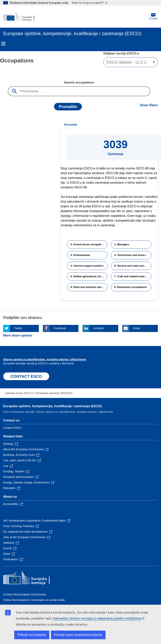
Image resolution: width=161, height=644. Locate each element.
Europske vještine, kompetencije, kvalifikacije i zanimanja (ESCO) (52, 406)
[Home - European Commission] (22, 17)
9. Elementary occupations (131, 287)
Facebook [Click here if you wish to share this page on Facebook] (60, 328)
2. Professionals (80, 255)
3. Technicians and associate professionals (133, 255)
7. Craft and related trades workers (133, 276)
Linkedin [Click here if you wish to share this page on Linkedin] (99, 328)
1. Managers (122, 244)
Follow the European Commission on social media (34, 600)
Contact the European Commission (25, 594)
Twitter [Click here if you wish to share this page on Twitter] (18, 328)
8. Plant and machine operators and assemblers (89, 287)
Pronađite (68, 107)
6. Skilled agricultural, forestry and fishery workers (89, 276)
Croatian (153, 16)
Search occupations (79, 82)
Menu (3, 44)
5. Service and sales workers (132, 266)
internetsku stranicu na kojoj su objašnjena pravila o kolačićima (97, 618)
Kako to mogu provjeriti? (90, 3)
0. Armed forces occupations (88, 244)
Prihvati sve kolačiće (32, 635)
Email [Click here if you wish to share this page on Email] (137, 328)
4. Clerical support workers (87, 266)
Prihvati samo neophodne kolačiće (78, 635)
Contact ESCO (12, 428)
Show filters (149, 105)
